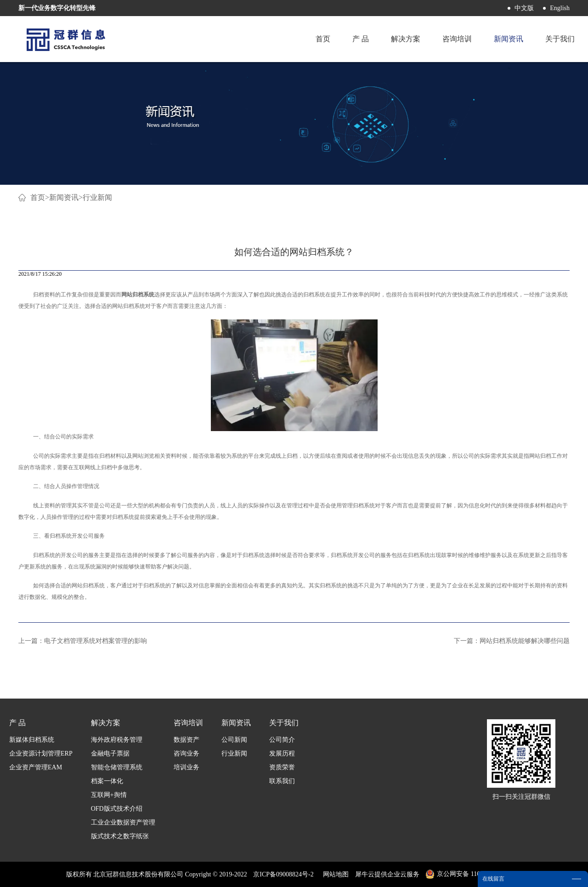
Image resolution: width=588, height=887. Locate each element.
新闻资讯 (64, 197)
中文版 (524, 8)
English (560, 8)
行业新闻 (97, 197)
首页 (323, 39)
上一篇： (83, 641)
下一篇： (512, 641)
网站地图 (334, 874)
